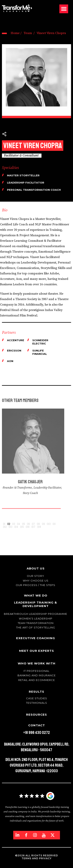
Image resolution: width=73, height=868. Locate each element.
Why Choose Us (36, 581)
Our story (36, 576)
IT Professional (36, 671)
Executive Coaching (36, 638)
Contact (37, 725)
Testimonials (37, 703)
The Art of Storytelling (36, 627)
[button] (64, 9)
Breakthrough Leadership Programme (36, 614)
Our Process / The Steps (36, 585)
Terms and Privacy (37, 858)
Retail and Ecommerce (37, 680)
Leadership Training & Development (36, 604)
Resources (36, 715)
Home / (16, 33)
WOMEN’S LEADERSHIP (36, 618)
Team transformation (36, 623)
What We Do (36, 595)
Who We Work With (37, 663)
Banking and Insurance (37, 675)
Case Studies (37, 698)
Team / (29, 33)
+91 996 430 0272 (36, 733)
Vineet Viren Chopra (51, 33)
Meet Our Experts (36, 651)
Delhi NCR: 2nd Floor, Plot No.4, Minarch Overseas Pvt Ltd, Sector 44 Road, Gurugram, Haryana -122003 (37, 765)
